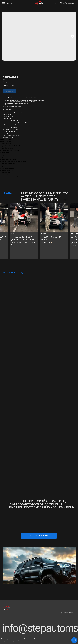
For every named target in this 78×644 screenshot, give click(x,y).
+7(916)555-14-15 (69, 3)
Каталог (10, 3)
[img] (61, 3)
